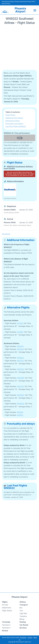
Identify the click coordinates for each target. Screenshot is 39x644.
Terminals (6, 622)
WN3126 (20, 386)
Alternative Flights (13, 121)
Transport (24, 605)
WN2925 (21, 369)
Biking (22, 619)
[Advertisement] (19, 48)
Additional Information (14, 118)
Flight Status (10, 115)
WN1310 (20, 346)
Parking (23, 622)
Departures (6, 608)
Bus (21, 608)
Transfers (23, 616)
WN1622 (20, 358)
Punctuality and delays (14, 124)
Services (23, 628)
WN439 (20, 412)
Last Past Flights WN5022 (16, 126)
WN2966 (20, 378)
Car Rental (24, 625)
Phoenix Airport (20, 10)
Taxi (21, 611)
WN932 (20, 415)
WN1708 (20, 361)
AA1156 (20, 323)
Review (5, 631)
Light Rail (23, 613)
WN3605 (21, 404)
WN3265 (21, 395)
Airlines (23, 602)
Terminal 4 (6, 628)
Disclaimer (23, 638)
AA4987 (20, 332)
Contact (30, 638)
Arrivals (5, 605)
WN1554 (20, 349)
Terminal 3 (6, 625)
